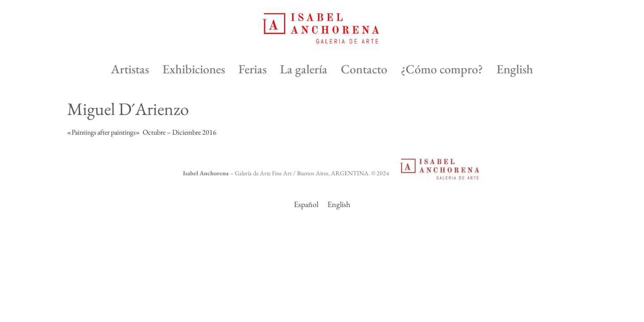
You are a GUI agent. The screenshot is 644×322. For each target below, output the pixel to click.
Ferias (252, 69)
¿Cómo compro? (442, 69)
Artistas (130, 69)
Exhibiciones (194, 69)
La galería (304, 69)
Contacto (364, 69)
